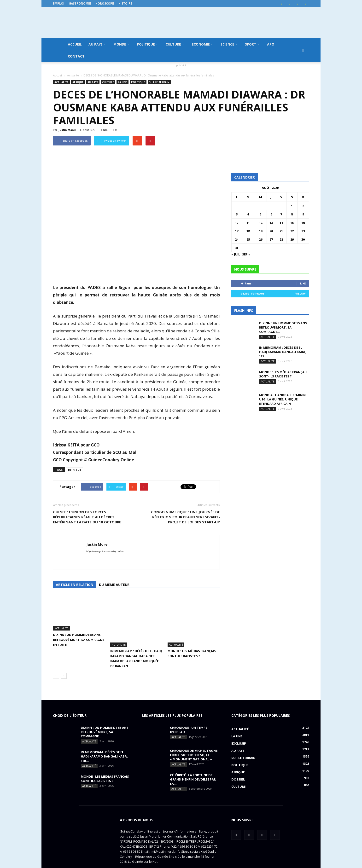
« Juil (236, 254)
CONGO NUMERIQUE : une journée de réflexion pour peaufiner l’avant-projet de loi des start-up (185, 517)
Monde (121, 44)
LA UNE (123, 82)
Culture (175, 44)
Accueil (75, 44)
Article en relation (75, 585)
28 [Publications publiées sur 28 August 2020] (281, 239)
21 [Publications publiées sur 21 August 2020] (281, 231)
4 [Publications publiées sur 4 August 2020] (248, 214)
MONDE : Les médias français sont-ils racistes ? (283, 374)
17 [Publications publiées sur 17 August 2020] (237, 231)
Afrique (78, 82)
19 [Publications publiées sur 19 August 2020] (261, 231)
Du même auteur (114, 585)
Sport (252, 44)
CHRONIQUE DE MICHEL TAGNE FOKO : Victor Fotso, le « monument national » (194, 739)
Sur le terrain (159, 82)
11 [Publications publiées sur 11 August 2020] (248, 223)
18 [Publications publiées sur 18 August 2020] (248, 231)
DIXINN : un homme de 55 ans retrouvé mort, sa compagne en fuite (79, 640)
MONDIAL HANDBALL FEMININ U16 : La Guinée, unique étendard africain (282, 399)
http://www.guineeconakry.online (105, 551)
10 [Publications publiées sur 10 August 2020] (237, 223)
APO (271, 44)
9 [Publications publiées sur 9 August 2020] (303, 214)
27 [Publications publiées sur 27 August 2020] (271, 239)
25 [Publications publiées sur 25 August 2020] (248, 239)
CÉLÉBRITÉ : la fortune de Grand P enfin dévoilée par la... (193, 763)
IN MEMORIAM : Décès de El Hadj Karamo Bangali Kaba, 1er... (283, 352)
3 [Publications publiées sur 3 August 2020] (237, 214)
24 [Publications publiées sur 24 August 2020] (237, 239)
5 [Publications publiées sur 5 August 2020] (260, 214)
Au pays (97, 44)
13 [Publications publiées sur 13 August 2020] (271, 223)
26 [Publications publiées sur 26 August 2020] (261, 239)
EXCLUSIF (239, 727)
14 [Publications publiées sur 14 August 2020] (281, 223)
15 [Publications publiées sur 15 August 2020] (292, 223)
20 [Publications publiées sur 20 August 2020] (271, 231)
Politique (147, 44)
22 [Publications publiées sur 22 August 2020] (292, 231)
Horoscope (105, 3)
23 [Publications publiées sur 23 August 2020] (303, 231)
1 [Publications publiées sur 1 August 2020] (292, 206)
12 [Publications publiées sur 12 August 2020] (261, 223)
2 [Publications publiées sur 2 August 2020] (303, 206)
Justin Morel (67, 130)
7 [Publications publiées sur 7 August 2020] (281, 214)
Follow (300, 293)
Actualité (61, 82)
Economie (202, 44)
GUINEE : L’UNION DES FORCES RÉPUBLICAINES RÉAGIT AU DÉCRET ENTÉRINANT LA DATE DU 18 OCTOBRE (88, 517)
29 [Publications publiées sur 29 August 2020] (292, 239)
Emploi (59, 3)
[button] (303, 50)
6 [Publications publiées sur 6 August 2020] (271, 214)
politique (75, 470)
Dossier (238, 763)
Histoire (125, 3)
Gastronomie (80, 3)
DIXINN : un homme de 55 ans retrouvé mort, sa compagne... (283, 327)
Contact (76, 56)
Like (303, 283)
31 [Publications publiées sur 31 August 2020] (237, 248)
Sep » (246, 254)
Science (229, 44)
